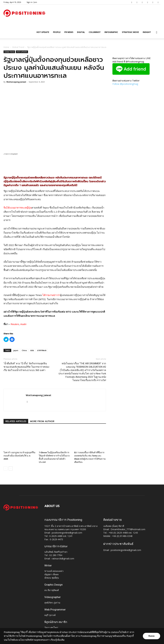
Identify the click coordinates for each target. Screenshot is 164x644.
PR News (69, 32)
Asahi (23, 324)
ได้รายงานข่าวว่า (51, 295)
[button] (157, 32)
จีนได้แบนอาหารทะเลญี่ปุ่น (18, 208)
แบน (32, 350)
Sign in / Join (32, 2)
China (24, 350)
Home (6, 47)
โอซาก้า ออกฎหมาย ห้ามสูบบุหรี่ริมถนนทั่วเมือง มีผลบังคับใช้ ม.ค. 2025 (19, 456)
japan (16, 350)
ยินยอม (152, 636)
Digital (81, 32)
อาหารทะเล (42, 350)
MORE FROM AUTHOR (42, 421)
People (57, 32)
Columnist (95, 32)
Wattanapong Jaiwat (16, 82)
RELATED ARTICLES (16, 421)
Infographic (111, 32)
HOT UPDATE (43, 32)
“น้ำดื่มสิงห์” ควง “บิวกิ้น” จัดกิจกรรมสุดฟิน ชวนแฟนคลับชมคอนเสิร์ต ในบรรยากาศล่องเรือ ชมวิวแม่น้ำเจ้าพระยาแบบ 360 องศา (26, 367)
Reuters (15, 324)
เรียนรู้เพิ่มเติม (57, 640)
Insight (147, 32)
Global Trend (18, 47)
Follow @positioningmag (125, 84)
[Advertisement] (55, 164)
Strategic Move (130, 32)
